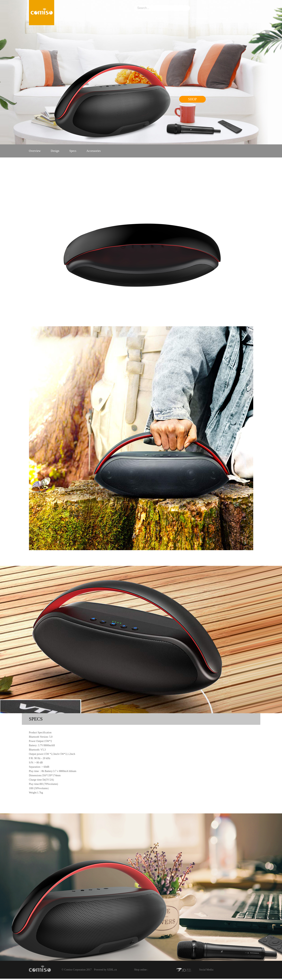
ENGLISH (219, 8)
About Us (141, 18)
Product (161, 18)
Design (55, 151)
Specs (73, 151)
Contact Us (225, 18)
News (179, 18)
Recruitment (200, 18)
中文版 (201, 8)
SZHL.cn (112, 970)
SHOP (192, 99)
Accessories (93, 151)
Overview (35, 151)
